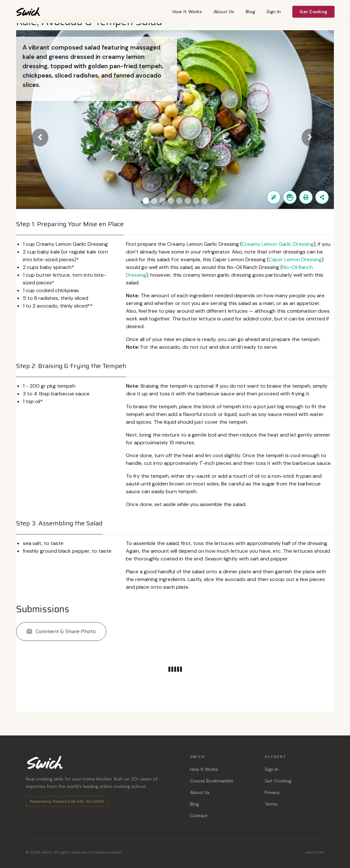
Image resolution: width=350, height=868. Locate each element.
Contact (199, 816)
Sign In (274, 12)
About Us (224, 12)
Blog (250, 12)
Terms (271, 804)
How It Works (187, 12)
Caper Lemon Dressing (295, 259)
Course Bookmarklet (212, 781)
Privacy (272, 792)
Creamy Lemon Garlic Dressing (278, 244)
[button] (40, 138)
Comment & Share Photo (61, 631)
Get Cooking (313, 12)
